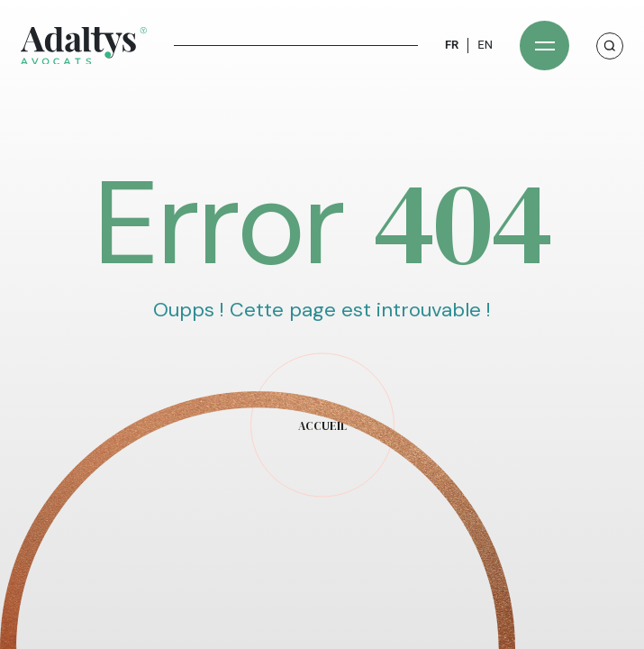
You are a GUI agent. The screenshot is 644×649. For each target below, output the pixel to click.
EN (485, 45)
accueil (322, 426)
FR (452, 45)
